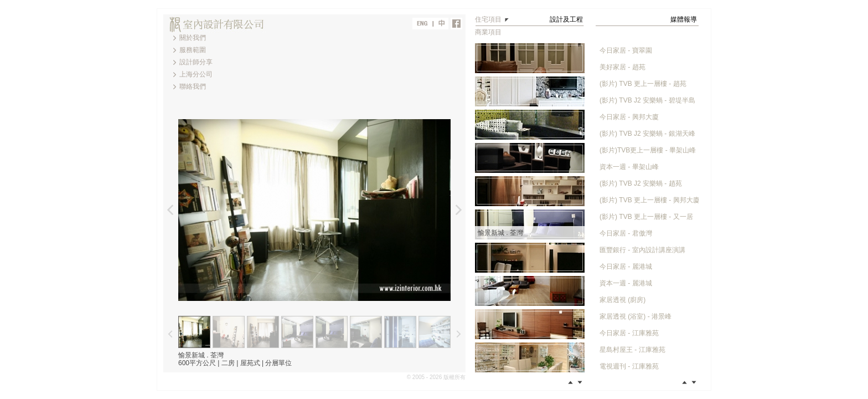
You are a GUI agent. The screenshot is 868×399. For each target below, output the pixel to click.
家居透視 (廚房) (622, 300)
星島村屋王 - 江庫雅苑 (632, 350)
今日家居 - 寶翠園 (626, 50)
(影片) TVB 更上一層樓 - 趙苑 (643, 84)
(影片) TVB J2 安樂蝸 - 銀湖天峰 (647, 134)
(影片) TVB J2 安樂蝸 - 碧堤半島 (647, 100)
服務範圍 (193, 50)
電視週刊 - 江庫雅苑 (629, 366)
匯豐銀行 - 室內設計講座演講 (642, 250)
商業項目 (488, 32)
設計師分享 (196, 62)
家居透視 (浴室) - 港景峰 (635, 316)
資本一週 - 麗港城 (626, 283)
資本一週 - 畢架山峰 (629, 167)
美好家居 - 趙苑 (622, 67)
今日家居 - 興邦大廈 (629, 117)
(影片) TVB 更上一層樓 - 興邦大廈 (650, 200)
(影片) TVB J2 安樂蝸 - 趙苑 (641, 183)
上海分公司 (196, 74)
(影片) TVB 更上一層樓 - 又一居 (646, 217)
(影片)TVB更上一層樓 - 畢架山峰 (648, 150)
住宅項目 (488, 19)
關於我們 (193, 38)
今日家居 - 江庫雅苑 (629, 333)
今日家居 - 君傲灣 (626, 233)
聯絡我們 (193, 86)
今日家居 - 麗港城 (626, 267)
